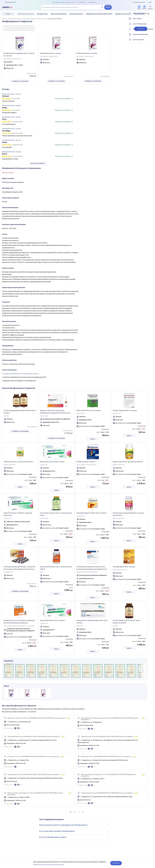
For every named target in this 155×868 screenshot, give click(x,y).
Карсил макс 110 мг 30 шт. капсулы (52, 462)
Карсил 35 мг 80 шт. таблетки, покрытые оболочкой (18, 514)
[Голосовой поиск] (102, 7)
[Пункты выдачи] (152, 41)
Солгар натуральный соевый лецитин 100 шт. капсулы (20, 412)
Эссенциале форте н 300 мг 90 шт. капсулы (91, 513)
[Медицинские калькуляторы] (152, 31)
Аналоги (141, 29)
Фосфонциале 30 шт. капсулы (87, 53)
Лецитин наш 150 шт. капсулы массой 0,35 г (128, 462)
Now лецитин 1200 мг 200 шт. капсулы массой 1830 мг (56, 568)
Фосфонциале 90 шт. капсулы (50, 53)
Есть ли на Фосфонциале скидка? (74, 837)
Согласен (116, 863)
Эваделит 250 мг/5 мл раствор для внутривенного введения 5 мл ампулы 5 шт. (55, 412)
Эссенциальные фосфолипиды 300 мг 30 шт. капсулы (92, 622)
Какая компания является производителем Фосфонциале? (74, 825)
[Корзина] (150, 7)
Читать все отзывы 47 (38, 163)
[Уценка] (144, 7)
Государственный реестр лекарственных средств (21, 374)
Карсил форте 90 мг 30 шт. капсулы (52, 620)
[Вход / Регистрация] (152, 15)
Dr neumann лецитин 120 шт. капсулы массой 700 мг (56, 514)
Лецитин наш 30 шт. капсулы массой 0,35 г (19, 462)
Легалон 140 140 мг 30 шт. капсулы (89, 410)
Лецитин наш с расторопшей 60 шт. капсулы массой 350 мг (128, 514)
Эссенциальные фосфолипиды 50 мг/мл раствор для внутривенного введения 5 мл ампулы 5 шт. (92, 568)
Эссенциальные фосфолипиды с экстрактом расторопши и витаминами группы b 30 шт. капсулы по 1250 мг (19, 568)
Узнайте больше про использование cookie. (49, 864)
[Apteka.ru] (9, 7)
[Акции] (139, 7)
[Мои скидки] (152, 20)
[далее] (143, 671)
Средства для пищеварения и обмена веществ (34, 19)
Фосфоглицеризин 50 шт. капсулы (125, 410)
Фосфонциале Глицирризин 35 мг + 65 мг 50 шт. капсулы (19, 54)
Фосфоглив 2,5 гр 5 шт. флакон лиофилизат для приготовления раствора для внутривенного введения (19, 622)
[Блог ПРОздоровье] (152, 25)
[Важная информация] (152, 36)
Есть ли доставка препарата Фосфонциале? (74, 831)
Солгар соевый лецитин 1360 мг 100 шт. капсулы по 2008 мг (127, 622)
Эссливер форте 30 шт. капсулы (124, 567)
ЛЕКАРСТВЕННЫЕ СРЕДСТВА (14, 19)
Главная (4, 19)
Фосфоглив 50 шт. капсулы (86, 462)
